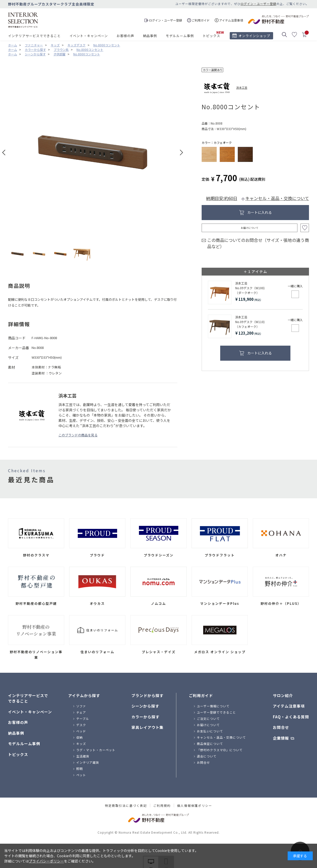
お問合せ (203, 762)
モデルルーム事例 (180, 36)
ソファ (81, 706)
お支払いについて (210, 731)
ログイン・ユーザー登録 (258, 4)
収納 (80, 737)
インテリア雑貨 (88, 762)
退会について (207, 756)
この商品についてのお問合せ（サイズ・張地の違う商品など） (258, 243)
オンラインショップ (254, 36)
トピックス (211, 36)
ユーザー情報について (213, 706)
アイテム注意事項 (289, 706)
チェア (81, 712)
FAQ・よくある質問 (291, 717)
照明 (80, 769)
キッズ (81, 744)
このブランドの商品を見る (78, 435)
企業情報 (281, 738)
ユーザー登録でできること (216, 712)
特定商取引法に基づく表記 (126, 806)
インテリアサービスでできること (34, 36)
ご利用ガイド (201, 695)
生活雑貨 (83, 756)
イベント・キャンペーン (89, 36)
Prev (4, 153)
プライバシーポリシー (46, 861)
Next (181, 153)
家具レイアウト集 (147, 727)
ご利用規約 (162, 806)
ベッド (81, 731)
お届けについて (250, 228)
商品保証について (210, 744)
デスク (81, 725)
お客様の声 (125, 36)
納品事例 (150, 36)
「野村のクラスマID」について (220, 750)
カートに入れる (260, 212)
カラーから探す (145, 717)
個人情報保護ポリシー (195, 806)
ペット (81, 775)
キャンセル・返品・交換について (277, 198)
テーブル (83, 718)
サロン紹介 (283, 695)
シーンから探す (145, 706)
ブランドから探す (147, 695)
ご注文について (208, 718)
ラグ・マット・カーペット (96, 750)
